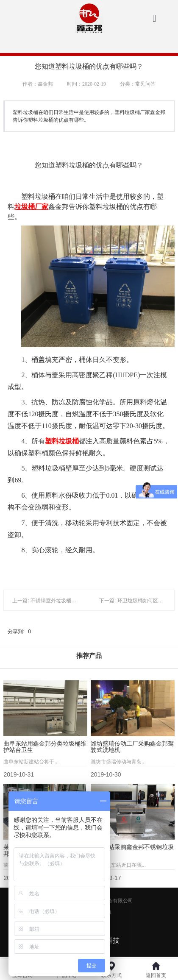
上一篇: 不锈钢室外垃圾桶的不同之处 (54, 601)
